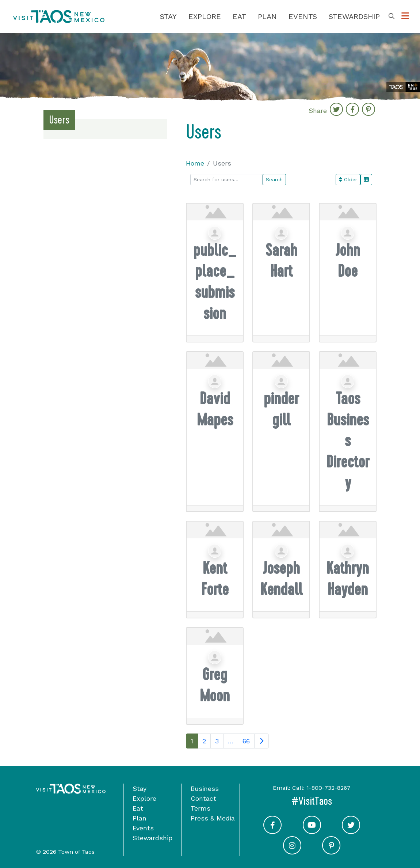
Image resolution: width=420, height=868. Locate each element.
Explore (205, 16)
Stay (168, 16)
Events (303, 16)
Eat (239, 16)
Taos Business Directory (348, 441)
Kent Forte (215, 579)
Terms (201, 808)
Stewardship (354, 16)
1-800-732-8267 (329, 788)
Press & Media (213, 818)
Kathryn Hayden (348, 579)
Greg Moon (215, 685)
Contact (203, 798)
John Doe (348, 261)
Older (348, 179)
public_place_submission (215, 282)
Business (205, 789)
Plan (267, 16)
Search (274, 179)
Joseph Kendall (281, 579)
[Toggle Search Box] (392, 16)
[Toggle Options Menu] (405, 16)
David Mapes (215, 409)
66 (246, 741)
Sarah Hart (281, 261)
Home (195, 163)
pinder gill (281, 409)
